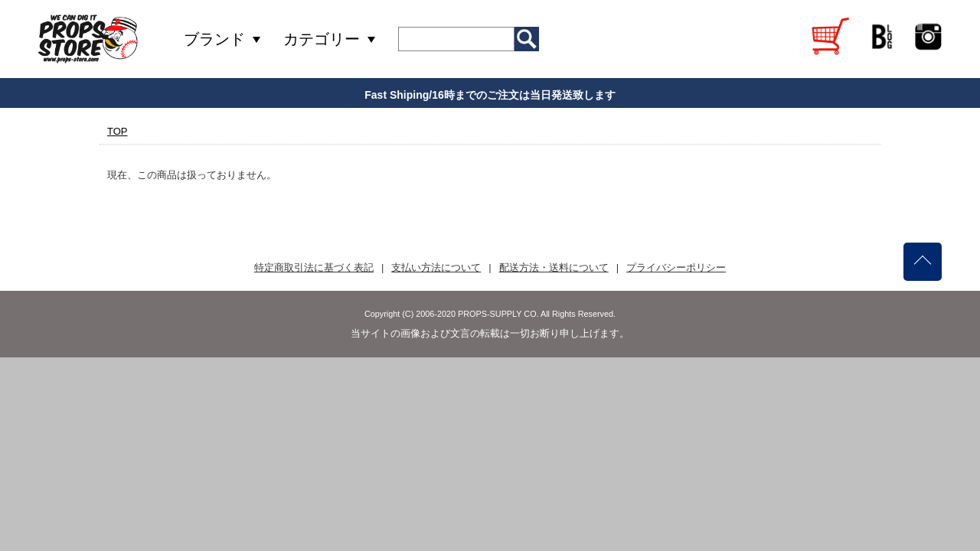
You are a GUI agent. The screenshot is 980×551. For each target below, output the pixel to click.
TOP (118, 131)
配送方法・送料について (554, 267)
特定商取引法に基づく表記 (314, 267)
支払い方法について (436, 267)
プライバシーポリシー (676, 267)
